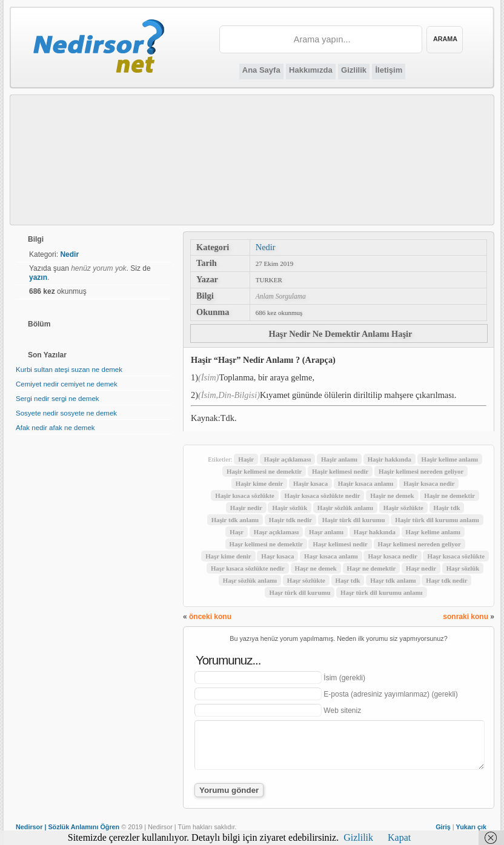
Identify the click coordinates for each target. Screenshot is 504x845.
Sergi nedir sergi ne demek (58, 399)
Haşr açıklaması (276, 532)
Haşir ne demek (392, 495)
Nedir (266, 247)
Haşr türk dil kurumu (300, 592)
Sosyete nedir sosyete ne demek (66, 413)
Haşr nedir (421, 568)
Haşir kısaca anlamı (366, 483)
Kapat (399, 837)
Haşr (237, 532)
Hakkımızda (311, 70)
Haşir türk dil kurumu (354, 520)
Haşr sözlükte (306, 580)
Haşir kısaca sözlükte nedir (323, 495)
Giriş (443, 827)
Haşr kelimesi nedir (340, 544)
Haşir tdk (447, 508)
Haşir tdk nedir (290, 520)
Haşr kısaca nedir (392, 556)
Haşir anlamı (339, 459)
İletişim (389, 70)
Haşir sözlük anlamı (345, 508)
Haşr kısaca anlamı (331, 556)
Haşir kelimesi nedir (340, 471)
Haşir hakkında (390, 459)
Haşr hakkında (375, 532)
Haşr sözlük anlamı (250, 580)
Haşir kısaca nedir (429, 483)
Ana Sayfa (261, 70)
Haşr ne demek (316, 568)
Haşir (246, 459)
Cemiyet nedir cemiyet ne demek (67, 384)
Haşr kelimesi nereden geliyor (419, 544)
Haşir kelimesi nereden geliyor (421, 471)
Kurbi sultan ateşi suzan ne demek (69, 369)
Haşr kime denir (228, 556)
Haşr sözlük (463, 568)
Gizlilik (354, 70)
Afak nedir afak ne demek (55, 428)
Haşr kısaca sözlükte (456, 556)
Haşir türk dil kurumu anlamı (437, 520)
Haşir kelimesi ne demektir (264, 471)
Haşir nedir (246, 508)
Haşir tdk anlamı (235, 520)
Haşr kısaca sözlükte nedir (248, 568)
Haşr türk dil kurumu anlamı (381, 592)
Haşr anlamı (326, 532)
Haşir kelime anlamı (450, 459)
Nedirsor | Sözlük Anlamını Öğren (68, 827)
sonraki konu (466, 617)
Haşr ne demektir (372, 568)
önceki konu (210, 617)
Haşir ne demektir (449, 495)
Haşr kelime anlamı (433, 532)
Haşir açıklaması (287, 459)
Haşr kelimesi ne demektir (266, 544)
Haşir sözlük (290, 508)
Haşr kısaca (277, 556)
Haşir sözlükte (403, 508)
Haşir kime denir (259, 483)
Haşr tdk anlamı (393, 580)
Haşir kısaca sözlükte (245, 495)
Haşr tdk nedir (446, 580)
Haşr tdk (348, 580)
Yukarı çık (471, 827)
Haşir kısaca (310, 483)
